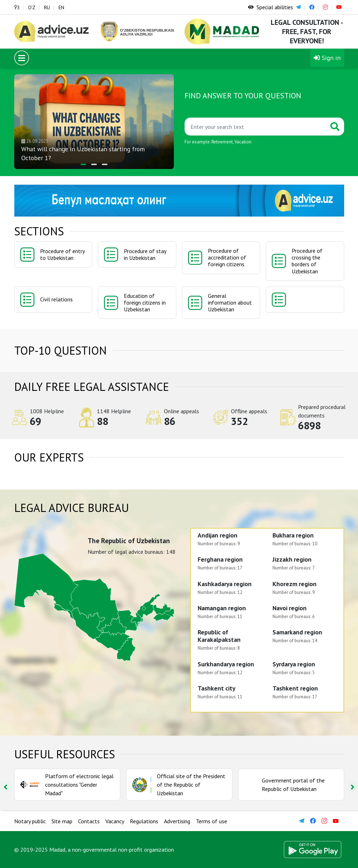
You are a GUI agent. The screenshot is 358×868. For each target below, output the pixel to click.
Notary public (30, 821)
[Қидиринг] (255, 127)
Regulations (144, 821)
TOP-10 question (60, 350)
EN (61, 7)
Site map (62, 821)
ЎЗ (17, 7)
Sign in (327, 58)
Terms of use (211, 821)
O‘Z (32, 7)
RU (47, 7)
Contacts (89, 821)
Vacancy (115, 821)
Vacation (243, 142)
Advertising (177, 821)
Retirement (222, 142)
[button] (83, 164)
